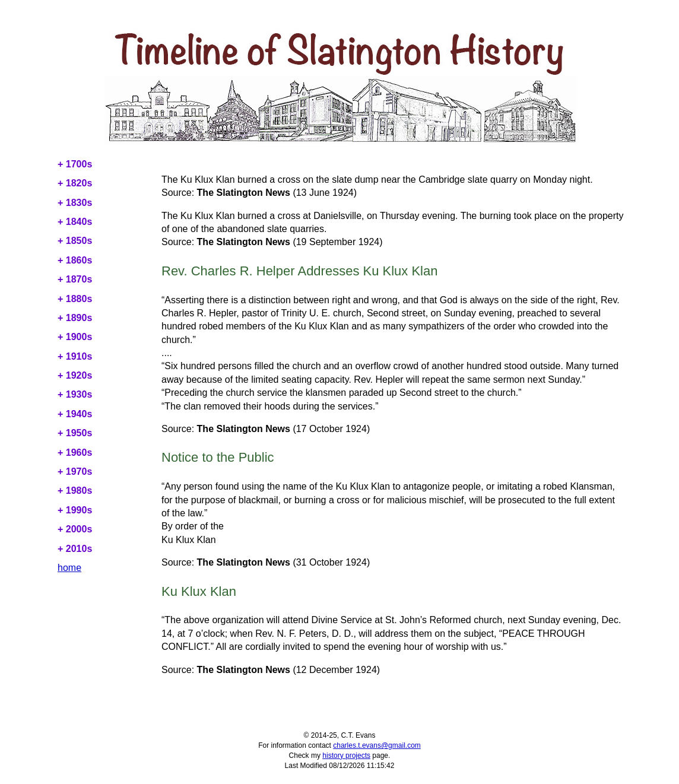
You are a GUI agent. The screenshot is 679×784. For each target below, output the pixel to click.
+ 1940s (75, 414)
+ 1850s (75, 241)
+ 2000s (75, 529)
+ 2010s (75, 549)
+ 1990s (75, 510)
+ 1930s (75, 394)
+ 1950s (75, 433)
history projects (346, 756)
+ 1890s (75, 318)
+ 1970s (75, 472)
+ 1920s (75, 375)
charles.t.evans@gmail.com (377, 745)
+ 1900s (75, 337)
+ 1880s (75, 299)
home (69, 568)
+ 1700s (75, 164)
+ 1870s (75, 279)
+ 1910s (75, 356)
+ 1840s (75, 222)
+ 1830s (75, 203)
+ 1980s (75, 491)
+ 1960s (75, 453)
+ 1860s (75, 260)
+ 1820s (75, 183)
